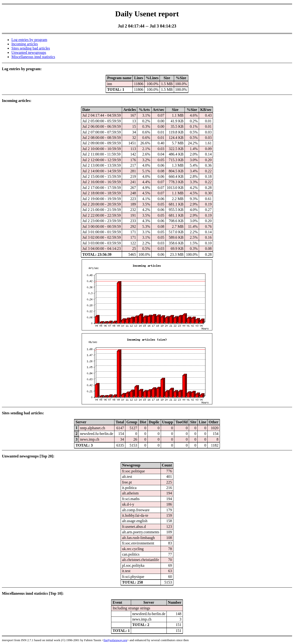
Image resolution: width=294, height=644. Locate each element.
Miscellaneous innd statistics (33, 57)
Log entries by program (29, 40)
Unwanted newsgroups (29, 53)
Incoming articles (25, 44)
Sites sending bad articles (31, 48)
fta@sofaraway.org (115, 640)
